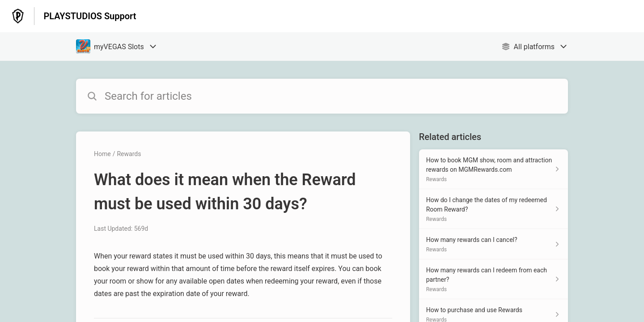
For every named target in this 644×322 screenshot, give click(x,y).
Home (102, 154)
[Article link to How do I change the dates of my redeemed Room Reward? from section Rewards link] (494, 209)
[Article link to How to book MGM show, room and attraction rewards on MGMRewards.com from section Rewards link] (494, 169)
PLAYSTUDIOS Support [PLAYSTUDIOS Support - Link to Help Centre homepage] (90, 16)
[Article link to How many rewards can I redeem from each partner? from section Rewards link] (494, 279)
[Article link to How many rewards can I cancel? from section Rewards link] (494, 244)
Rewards (129, 154)
